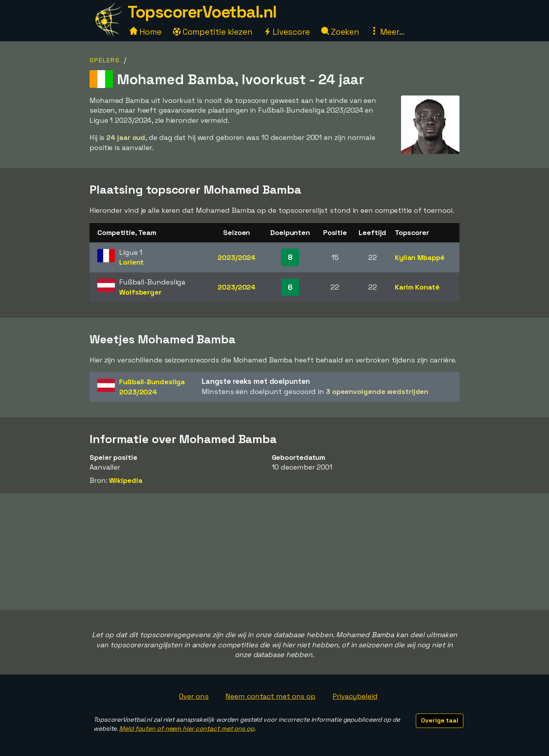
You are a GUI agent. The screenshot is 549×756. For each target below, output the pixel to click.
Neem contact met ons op (270, 696)
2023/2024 (237, 257)
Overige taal (440, 720)
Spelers (105, 60)
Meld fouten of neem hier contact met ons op (187, 729)
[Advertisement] (274, 552)
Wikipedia (126, 480)
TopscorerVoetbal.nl (202, 12)
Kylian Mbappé (420, 257)
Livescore (287, 32)
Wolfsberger (140, 292)
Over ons (194, 696)
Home (146, 32)
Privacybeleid (355, 696)
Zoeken (340, 32)
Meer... (387, 32)
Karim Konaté (417, 287)
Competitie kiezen (213, 32)
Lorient (131, 262)
